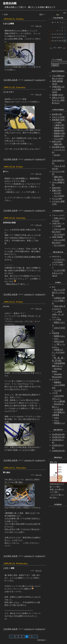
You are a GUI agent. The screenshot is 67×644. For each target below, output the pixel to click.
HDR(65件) (56, 188)
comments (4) (29, 629)
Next (35, 637)
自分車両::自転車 (11, 80)
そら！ (57, 420)
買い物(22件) (59, 180)
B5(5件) (57, 155)
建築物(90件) (59, 131)
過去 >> (42, 15)
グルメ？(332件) (58, 117)
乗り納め (7, 472)
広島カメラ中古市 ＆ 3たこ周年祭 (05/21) (58, 100)
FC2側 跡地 (59, 409)
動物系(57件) (59, 136)
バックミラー (8, 92)
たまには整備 (8, 24)
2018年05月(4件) (58, 437)
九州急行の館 (59, 298)
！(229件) (58, 122)
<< (51, 48)
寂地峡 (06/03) (58, 95)
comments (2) (29, 294)
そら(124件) (59, 139)
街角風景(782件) (58, 120)
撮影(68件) (58, 144)
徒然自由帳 (10, 3)
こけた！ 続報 (9, 568)
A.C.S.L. (6, 306)
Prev (12, 637)
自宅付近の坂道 (9, 223)
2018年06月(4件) (58, 434)
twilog (56, 418)
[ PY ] (56, 339)
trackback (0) (40, 80)
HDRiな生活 (59, 341)
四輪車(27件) (59, 128)
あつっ (6, 171)
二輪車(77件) (59, 125)
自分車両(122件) (58, 147)
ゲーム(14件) (57, 199)
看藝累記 (58, 382)
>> (64, 48)
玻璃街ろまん (59, 336)
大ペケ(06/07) (59, 234)
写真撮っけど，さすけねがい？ (58, 352)
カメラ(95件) (59, 196)
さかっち (39, 26)
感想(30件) (58, 177)
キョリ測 (58, 390)
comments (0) (29, 80)
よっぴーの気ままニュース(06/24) (58, 273)
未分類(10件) (57, 114)
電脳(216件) (57, 190)
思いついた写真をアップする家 (58, 292)
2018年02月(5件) (58, 451)
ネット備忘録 (59, 401)
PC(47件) (58, 193)
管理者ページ (59, 423)
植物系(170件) (60, 133)
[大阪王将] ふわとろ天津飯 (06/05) (58, 89)
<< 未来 (5, 15)
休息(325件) (57, 141)
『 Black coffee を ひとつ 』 (58, 314)
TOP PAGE (41, 640)
